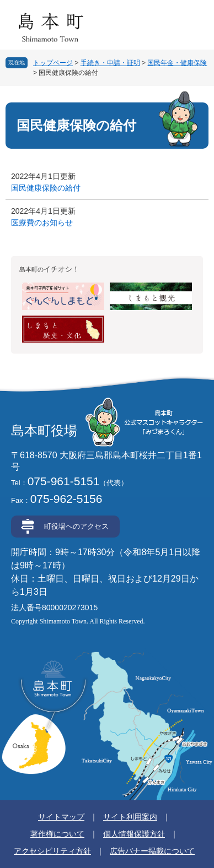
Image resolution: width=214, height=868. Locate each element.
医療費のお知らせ (42, 223)
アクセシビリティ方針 (52, 851)
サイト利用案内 (130, 817)
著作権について (57, 834)
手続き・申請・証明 (110, 63)
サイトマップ (61, 817)
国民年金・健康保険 (177, 63)
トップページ (53, 63)
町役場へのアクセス (76, 526)
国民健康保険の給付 (46, 188)
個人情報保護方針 (134, 834)
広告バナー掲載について (152, 851)
